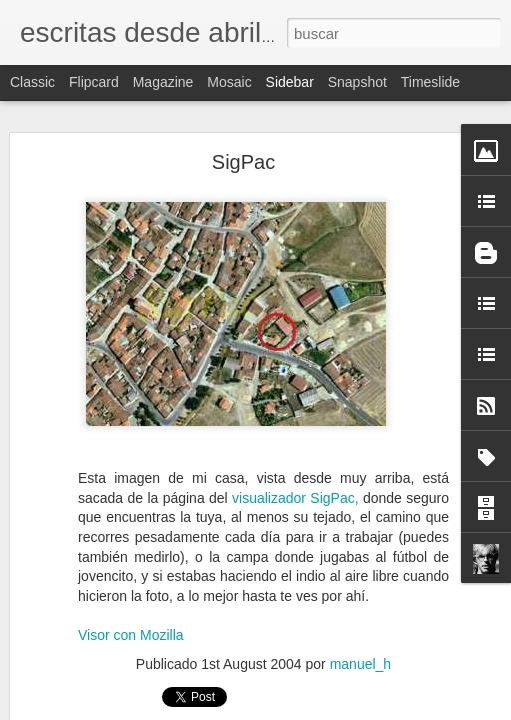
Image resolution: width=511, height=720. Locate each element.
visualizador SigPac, (295, 498)
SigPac (243, 162)
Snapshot (357, 82)
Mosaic (229, 82)
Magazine (163, 82)
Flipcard (94, 82)
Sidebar (290, 82)
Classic (32, 82)
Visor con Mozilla (131, 635)
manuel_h (361, 664)
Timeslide (430, 82)
